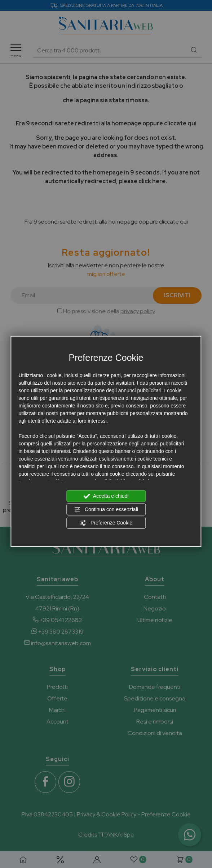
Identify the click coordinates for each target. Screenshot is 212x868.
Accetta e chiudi (106, 496)
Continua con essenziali (106, 510)
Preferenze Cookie (106, 523)
